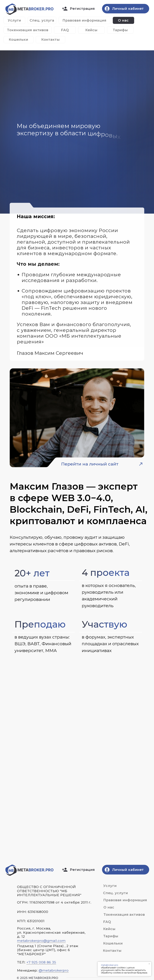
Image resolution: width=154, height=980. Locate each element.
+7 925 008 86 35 (41, 962)
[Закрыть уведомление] (149, 964)
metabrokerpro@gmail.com (41, 941)
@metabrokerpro (54, 970)
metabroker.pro (110, 965)
